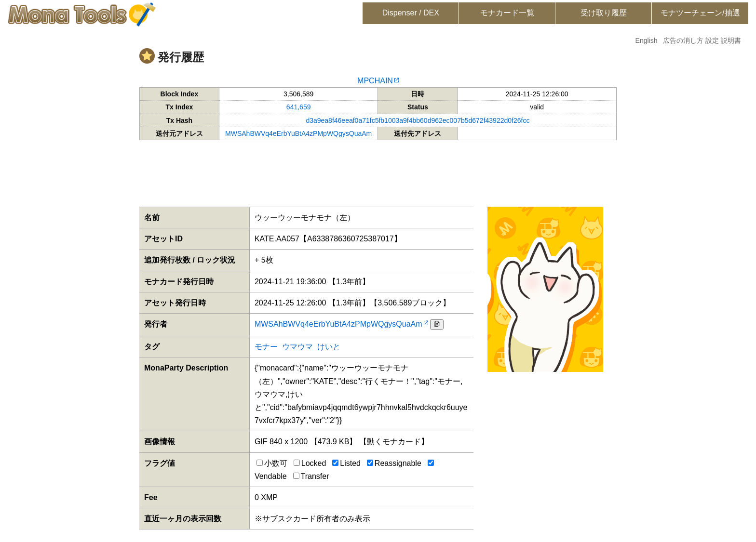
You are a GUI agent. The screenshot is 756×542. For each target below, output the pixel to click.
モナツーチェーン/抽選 (700, 13)
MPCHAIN (375, 81)
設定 (712, 40)
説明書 (731, 40)
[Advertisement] (378, 172)
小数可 (272, 463)
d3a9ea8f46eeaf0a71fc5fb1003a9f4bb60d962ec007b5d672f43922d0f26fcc (418, 120)
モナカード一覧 (507, 13)
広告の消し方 (683, 40)
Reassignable (394, 463)
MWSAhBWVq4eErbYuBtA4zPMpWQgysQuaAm (298, 133)
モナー (266, 347)
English (647, 40)
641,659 (299, 107)
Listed (346, 463)
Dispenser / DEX (411, 13)
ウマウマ (297, 347)
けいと (329, 347)
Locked (310, 463)
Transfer (311, 476)
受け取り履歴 (604, 13)
